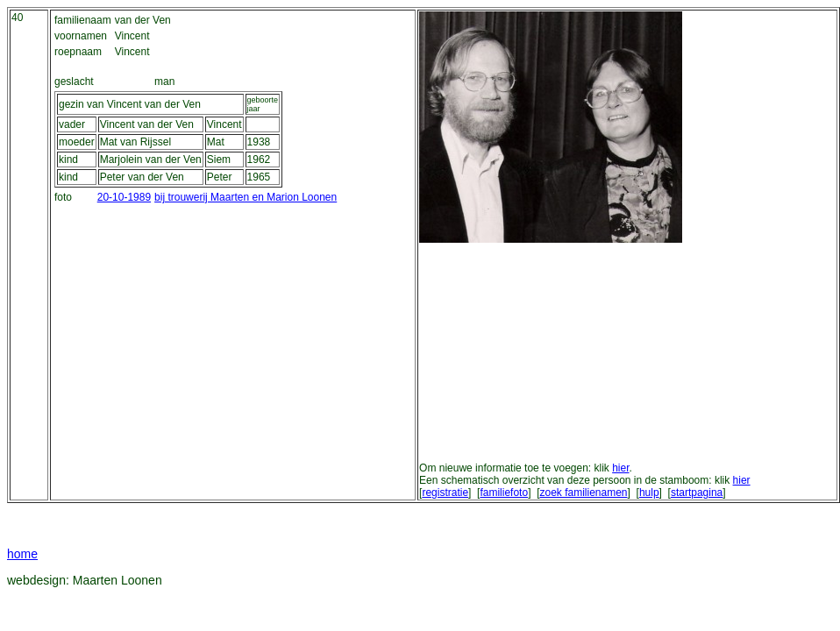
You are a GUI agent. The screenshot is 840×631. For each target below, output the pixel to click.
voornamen (81, 36)
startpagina (697, 493)
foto (63, 197)
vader (72, 124)
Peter (220, 177)
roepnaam (78, 52)
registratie (445, 493)
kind (68, 160)
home (22, 554)
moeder (77, 142)
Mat (216, 142)
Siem (219, 160)
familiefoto (504, 493)
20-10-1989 (124, 197)
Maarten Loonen (117, 580)
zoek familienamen (583, 493)
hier (620, 468)
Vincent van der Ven (147, 124)
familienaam (83, 20)
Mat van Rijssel (135, 142)
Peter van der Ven (142, 177)
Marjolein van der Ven (151, 160)
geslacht (74, 82)
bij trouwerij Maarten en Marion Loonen (246, 197)
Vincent (224, 124)
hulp (649, 493)
